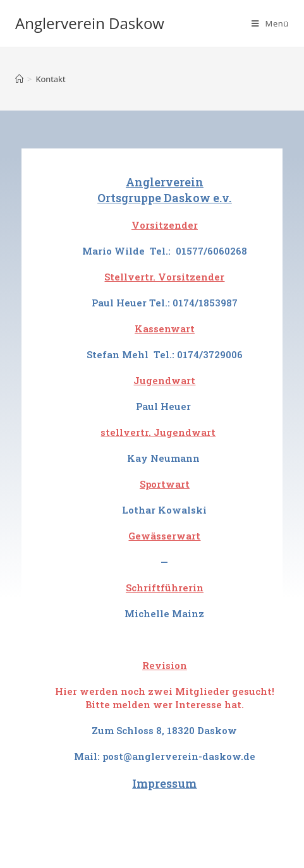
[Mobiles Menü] (270, 23)
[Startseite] (19, 79)
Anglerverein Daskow (90, 23)
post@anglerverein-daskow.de (179, 756)
